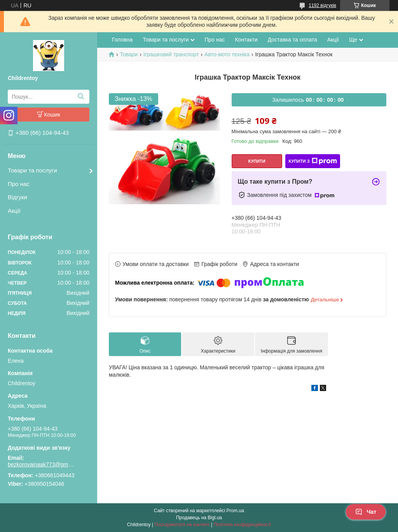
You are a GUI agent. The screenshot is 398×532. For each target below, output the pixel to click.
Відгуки (17, 197)
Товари (129, 54)
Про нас (19, 184)
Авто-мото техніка (227, 54)
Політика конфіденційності (243, 525)
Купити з (312, 161)
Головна (122, 40)
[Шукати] (81, 97)
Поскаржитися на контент (182, 525)
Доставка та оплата (292, 40)
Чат (366, 512)
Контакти (246, 40)
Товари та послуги (32, 170)
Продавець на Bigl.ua (199, 518)
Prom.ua (235, 511)
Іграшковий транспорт (171, 54)
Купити (257, 161)
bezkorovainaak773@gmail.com (41, 464)
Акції (14, 211)
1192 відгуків (322, 5)
